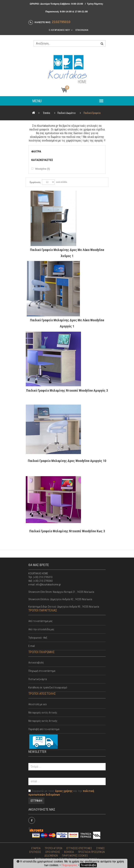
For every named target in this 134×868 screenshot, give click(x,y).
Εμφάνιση (35, 182)
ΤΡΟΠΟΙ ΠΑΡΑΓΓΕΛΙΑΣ (43, 610)
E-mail (32, 646)
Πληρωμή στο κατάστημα (42, 671)
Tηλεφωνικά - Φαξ (38, 638)
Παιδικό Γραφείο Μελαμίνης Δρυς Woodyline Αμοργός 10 (67, 461)
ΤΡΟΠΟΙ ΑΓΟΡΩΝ (53, 848)
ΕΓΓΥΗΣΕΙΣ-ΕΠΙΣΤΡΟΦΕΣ (79, 848)
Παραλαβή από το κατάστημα (44, 729)
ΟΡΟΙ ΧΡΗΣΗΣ (53, 852)
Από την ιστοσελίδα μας (41, 629)
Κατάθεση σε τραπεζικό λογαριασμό (48, 687)
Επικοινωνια (82, 30)
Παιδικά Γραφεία (92, 113)
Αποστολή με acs (38, 704)
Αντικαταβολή (36, 663)
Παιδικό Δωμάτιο (67, 113)
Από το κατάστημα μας (40, 621)
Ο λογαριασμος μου (59, 30)
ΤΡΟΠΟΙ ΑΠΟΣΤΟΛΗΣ (42, 693)
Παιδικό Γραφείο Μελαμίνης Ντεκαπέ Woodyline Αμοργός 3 (67, 390)
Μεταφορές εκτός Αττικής (43, 721)
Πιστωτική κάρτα (38, 679)
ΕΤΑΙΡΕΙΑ (36, 848)
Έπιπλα (47, 113)
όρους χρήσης (64, 791)
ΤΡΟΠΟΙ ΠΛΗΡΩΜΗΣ (42, 652)
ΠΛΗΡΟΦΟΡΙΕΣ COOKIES (75, 856)
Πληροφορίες (69, 865)
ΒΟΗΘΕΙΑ (69, 852)
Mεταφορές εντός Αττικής (43, 713)
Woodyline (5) (43, 169)
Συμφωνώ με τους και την (61, 793)
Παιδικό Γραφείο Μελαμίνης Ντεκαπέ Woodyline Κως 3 (67, 531)
